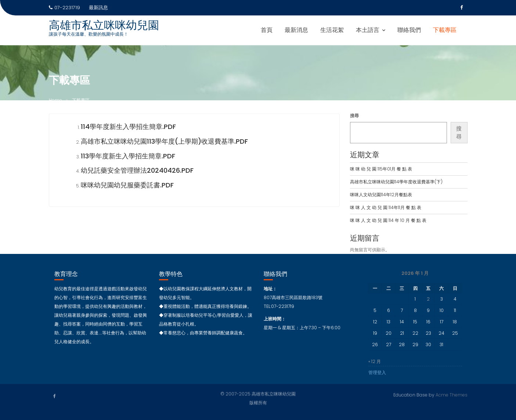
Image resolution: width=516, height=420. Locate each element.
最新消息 (296, 30)
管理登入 (377, 374)
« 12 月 (375, 362)
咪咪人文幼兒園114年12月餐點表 (381, 195)
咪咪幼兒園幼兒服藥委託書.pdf (127, 186)
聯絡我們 (409, 30)
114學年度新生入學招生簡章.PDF (128, 128)
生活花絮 (332, 30)
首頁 (267, 30)
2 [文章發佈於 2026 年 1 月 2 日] (428, 300)
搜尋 (354, 116)
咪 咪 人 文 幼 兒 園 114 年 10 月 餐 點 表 (388, 220)
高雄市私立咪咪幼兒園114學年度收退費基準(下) (396, 182)
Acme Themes (452, 394)
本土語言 (368, 30)
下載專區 (445, 30)
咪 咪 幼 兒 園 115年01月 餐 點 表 (381, 169)
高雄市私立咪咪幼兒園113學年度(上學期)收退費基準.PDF (164, 142)
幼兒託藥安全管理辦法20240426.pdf (137, 171)
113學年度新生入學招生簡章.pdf (128, 157)
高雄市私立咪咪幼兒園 (104, 25)
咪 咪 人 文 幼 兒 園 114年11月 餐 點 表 (386, 207)
